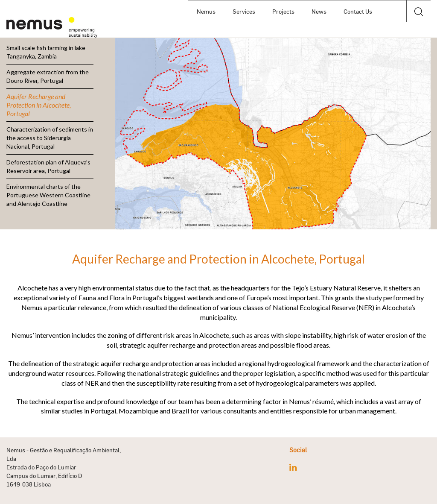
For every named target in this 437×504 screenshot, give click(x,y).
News (319, 11)
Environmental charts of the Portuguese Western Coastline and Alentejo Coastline (48, 195)
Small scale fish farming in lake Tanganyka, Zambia (46, 52)
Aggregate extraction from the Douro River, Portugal (48, 76)
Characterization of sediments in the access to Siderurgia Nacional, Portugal (50, 138)
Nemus (206, 11)
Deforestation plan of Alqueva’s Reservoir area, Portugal (48, 166)
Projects (283, 11)
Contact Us (358, 11)
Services (244, 11)
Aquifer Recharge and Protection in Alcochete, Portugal (39, 105)
